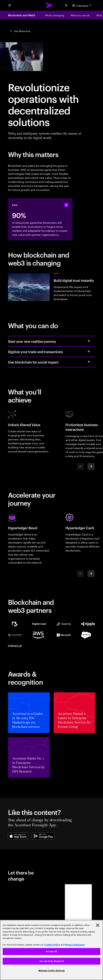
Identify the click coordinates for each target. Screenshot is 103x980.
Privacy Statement (75, 945)
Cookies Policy (52, 945)
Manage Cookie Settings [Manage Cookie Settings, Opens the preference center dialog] (51, 971)
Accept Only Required (51, 961)
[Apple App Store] (18, 836)
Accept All (51, 951)
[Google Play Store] (43, 836)
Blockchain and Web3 (22, 15)
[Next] (91, 466)
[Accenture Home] (49, 5)
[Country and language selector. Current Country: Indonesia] (82, 5)
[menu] (10, 5)
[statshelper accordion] (66, 205)
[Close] (98, 925)
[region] (51, 950)
